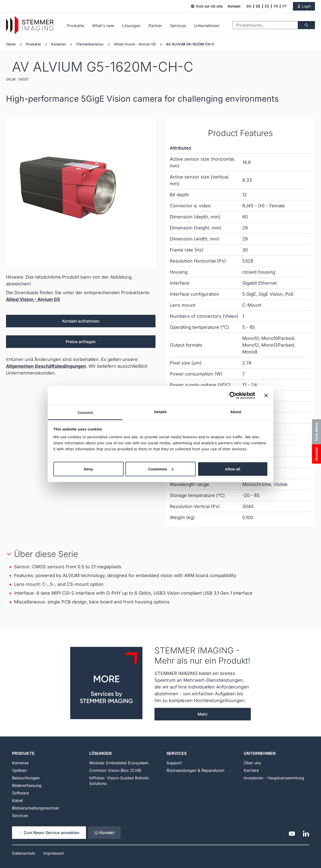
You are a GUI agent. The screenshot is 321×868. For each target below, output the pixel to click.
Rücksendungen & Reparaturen (195, 770)
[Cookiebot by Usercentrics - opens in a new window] (233, 395)
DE (258, 6)
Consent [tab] (85, 413)
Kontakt (234, 6)
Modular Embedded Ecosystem (119, 763)
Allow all (233, 469)
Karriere (251, 770)
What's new (103, 26)
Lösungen (131, 26)
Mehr (203, 714)
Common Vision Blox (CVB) (115, 770)
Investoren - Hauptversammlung (274, 778)
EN (249, 6)
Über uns (252, 763)
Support (174, 763)
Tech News (316, 432)
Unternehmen (207, 26)
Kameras (59, 44)
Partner (155, 26)
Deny (88, 469)
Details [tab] (160, 412)
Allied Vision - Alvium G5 (135, 44)
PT (285, 6)
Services (178, 26)
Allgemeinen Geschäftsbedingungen (46, 366)
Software (20, 793)
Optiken (19, 770)
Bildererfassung (27, 785)
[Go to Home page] (30, 25)
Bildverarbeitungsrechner (36, 808)
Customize (161, 469)
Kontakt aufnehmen (81, 321)
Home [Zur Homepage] (11, 44)
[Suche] (306, 25)
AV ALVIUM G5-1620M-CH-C (190, 44)
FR (276, 6)
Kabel (17, 800)
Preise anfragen (81, 342)
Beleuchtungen (26, 778)
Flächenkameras (90, 44)
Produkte (75, 26)
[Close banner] (266, 395)
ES (267, 6)
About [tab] (236, 412)
